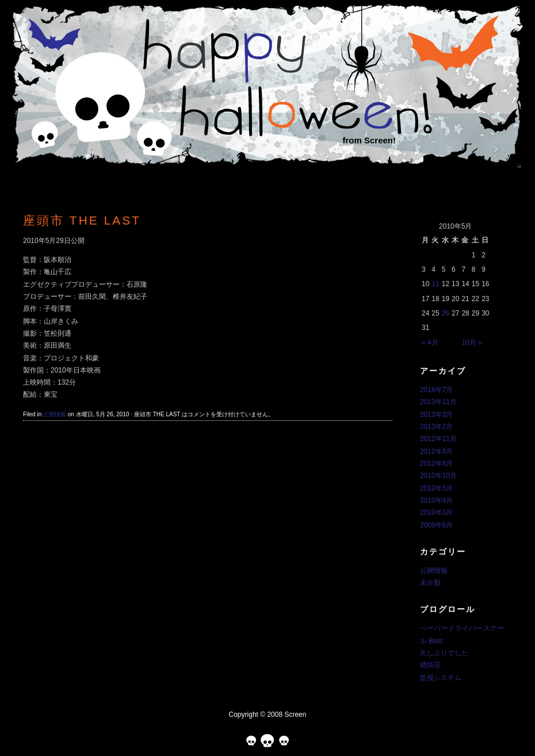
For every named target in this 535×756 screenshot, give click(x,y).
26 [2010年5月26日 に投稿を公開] (446, 313)
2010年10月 (438, 476)
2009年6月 (436, 525)
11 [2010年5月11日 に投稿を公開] (435, 284)
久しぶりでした (444, 653)
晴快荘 (430, 665)
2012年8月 (436, 451)
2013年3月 (436, 415)
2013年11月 (438, 402)
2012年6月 (436, 464)
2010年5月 (436, 488)
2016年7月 (436, 390)
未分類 (430, 583)
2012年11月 (438, 439)
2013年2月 (436, 427)
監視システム (441, 678)
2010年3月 (436, 512)
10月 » (471, 343)
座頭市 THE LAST (82, 220)
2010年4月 (436, 500)
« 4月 (430, 343)
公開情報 (55, 414)
